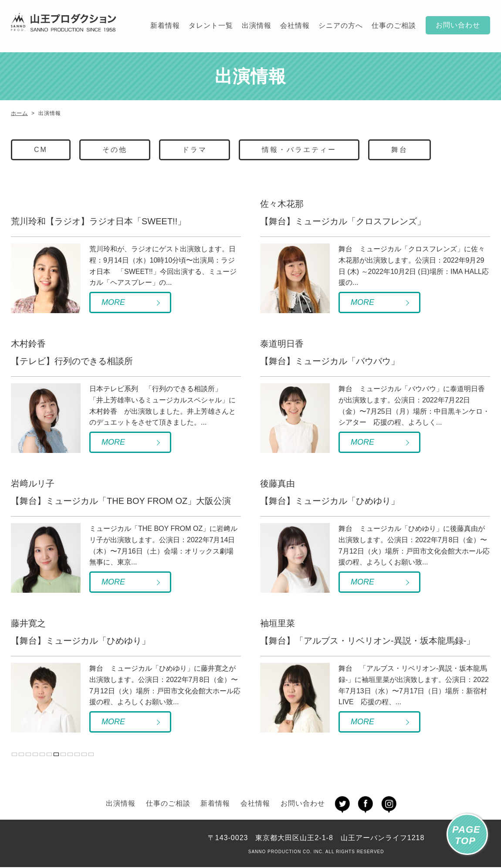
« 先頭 (21, 754)
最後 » (91, 754)
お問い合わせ (458, 25)
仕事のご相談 (394, 25)
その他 (115, 150)
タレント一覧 (211, 25)
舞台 (399, 150)
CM (41, 150)
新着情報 (165, 25)
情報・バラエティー (299, 150)
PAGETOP (466, 835)
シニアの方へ (341, 25)
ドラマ (195, 150)
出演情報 (257, 25)
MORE (113, 302)
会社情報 (295, 25)
